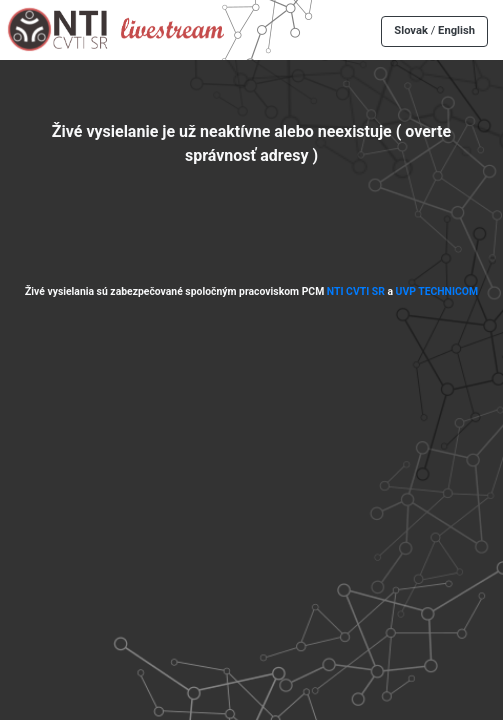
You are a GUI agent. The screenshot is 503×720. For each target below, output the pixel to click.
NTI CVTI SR (356, 291)
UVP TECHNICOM (437, 291)
